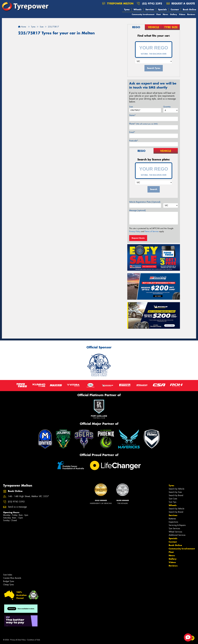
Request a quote (181, 3)
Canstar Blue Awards (12, 578)
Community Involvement (143, 14)
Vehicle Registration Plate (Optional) (145, 202)
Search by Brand (176, 495)
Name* (132, 115)
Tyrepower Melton (118, 3)
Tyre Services (174, 528)
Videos (182, 14)
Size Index (8, 575)
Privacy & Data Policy (18, 640)
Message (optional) (137, 210)
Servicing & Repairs (177, 525)
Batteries (172, 519)
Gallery (174, 14)
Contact (175, 9)
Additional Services (177, 535)
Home (22, 27)
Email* (132, 132)
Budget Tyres (9, 581)
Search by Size (175, 492)
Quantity (167, 107)
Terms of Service (152, 231)
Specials (162, 9)
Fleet (159, 14)
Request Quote (138, 238)
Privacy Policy (135, 231)
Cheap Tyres (8, 585)
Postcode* (134, 141)
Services (150, 9)
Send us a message (17, 507)
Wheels (138, 9)
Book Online (189, 9)
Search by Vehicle (176, 489)
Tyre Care (173, 499)
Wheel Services (175, 532)
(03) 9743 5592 (152, 3)
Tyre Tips (172, 502)
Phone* (143, 124)
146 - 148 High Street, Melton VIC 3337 (28, 496)
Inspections (173, 522)
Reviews (191, 14)
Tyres (127, 9)
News (165, 14)
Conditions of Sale (34, 640)
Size (131, 107)
